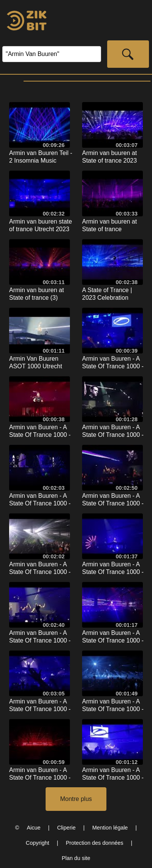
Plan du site (76, 858)
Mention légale (110, 828)
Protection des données (94, 843)
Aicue (33, 828)
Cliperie (66, 828)
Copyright (38, 843)
